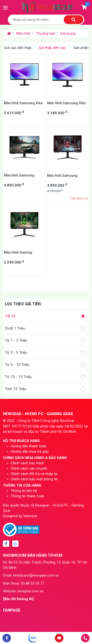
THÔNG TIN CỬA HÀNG (22, 485)
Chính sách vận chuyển (29, 468)
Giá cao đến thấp (18, 48)
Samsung (68, 33)
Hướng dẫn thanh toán (29, 446)
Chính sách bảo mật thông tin (34, 479)
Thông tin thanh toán (27, 496)
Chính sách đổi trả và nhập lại (34, 474)
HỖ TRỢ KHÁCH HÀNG (21, 441)
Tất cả (45, 316)
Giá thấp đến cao (52, 48)
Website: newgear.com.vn (23, 591)
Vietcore (30, 516)
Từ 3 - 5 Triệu (45, 353)
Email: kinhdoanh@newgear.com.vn (31, 575)
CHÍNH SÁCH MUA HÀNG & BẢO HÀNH (35, 458)
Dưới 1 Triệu (45, 328)
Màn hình (23, 33)
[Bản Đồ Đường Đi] (18, 599)
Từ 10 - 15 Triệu (45, 377)
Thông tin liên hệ (24, 491)
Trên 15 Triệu (45, 389)
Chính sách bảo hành (27, 463)
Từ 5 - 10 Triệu (45, 365)
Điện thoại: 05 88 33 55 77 (24, 583)
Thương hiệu (46, 33)
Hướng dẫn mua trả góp (30, 451)
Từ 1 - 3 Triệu (45, 341)
